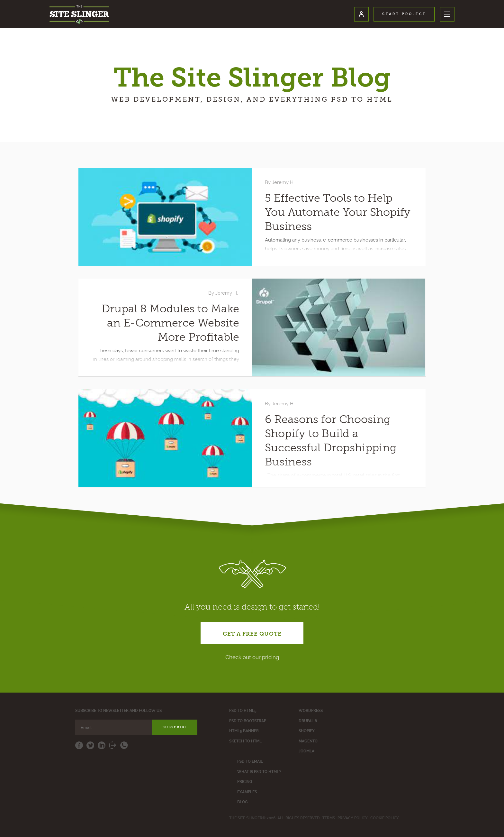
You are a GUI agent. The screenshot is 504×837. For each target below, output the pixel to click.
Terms (329, 818)
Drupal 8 (308, 721)
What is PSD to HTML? (259, 772)
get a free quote (252, 634)
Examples (247, 792)
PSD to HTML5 (243, 711)
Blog (243, 802)
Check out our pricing (252, 657)
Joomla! (307, 751)
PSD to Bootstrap (248, 721)
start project (404, 14)
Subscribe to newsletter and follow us (118, 711)
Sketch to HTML (245, 741)
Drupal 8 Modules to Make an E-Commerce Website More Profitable (170, 323)
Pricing (245, 782)
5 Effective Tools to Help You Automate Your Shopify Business (338, 212)
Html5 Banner (244, 731)
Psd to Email (250, 761)
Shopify (307, 731)
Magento (308, 741)
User (361, 14)
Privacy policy (353, 818)
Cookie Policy (385, 818)
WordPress (311, 711)
